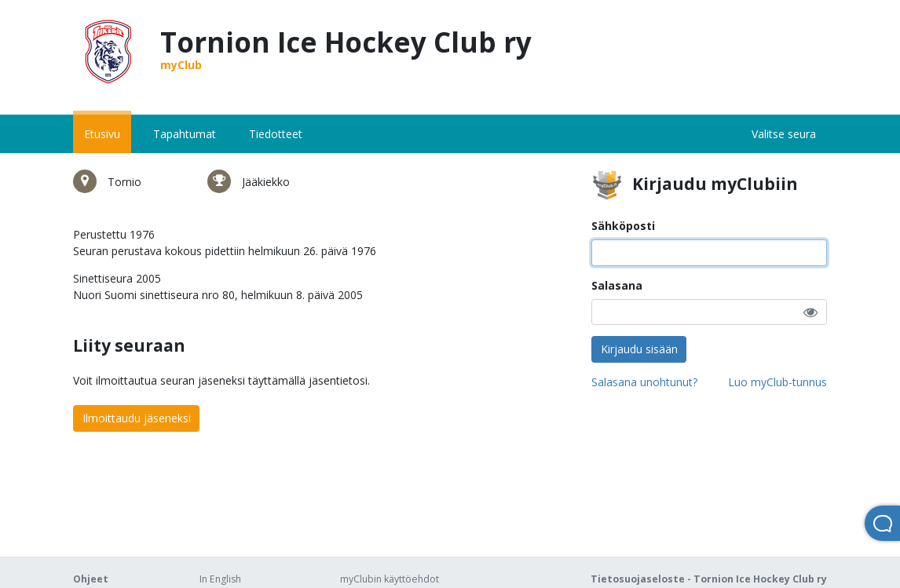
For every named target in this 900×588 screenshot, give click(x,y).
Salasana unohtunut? (644, 382)
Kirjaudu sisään (639, 349)
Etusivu (102, 134)
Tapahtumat (185, 134)
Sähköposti (623, 226)
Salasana (617, 285)
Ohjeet (91, 579)
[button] (810, 312)
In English (220, 579)
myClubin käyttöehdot (390, 579)
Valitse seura (784, 134)
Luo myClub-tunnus (777, 382)
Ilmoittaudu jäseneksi (137, 418)
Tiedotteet (276, 134)
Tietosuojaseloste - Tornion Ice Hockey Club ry (709, 579)
